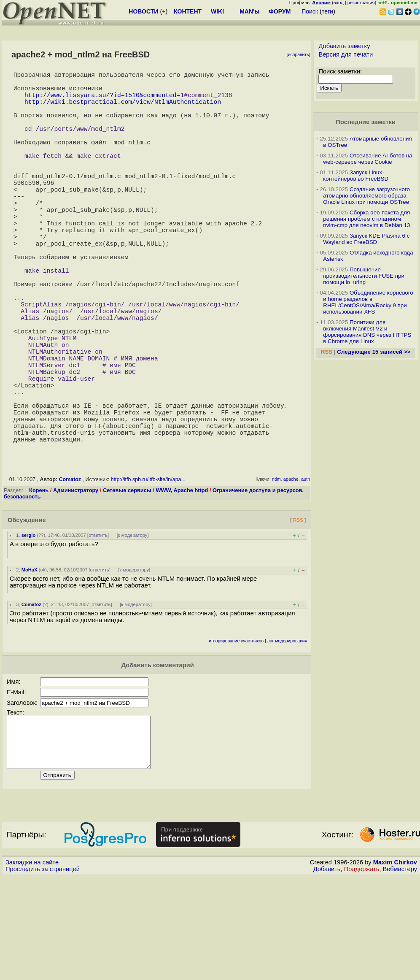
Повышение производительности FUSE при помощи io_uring (364, 276)
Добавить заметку (344, 46)
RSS (298, 613)
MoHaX (30, 663)
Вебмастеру (400, 972)
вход (339, 3)
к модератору (133, 628)
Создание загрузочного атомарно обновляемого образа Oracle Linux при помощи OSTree (366, 196)
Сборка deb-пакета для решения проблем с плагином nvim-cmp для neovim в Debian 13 (366, 219)
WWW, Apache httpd (182, 583)
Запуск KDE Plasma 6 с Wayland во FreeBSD (366, 239)
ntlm (276, 572)
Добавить (327, 972)
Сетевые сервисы (127, 583)
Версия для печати (346, 54)
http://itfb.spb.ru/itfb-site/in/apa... (148, 572)
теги (327, 11)
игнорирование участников (236, 734)
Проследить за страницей (43, 972)
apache (291, 572)
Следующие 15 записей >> (374, 352)
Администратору (76, 583)
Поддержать (362, 972)
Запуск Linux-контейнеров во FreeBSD (356, 176)
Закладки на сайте (32, 965)
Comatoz (70, 572)
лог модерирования (287, 734)
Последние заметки (366, 122)
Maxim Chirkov (395, 965)
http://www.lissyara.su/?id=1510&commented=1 (104, 101)
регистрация (361, 3)
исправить (299, 55)
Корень (39, 583)
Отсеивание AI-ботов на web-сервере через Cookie (367, 159)
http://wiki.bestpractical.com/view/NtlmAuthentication (123, 110)
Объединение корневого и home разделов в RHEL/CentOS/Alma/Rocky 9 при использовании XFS (368, 302)
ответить (98, 628)
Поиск (310, 11)
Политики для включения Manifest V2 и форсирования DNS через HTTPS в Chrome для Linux (367, 332)
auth (306, 572)
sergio (29, 628)
